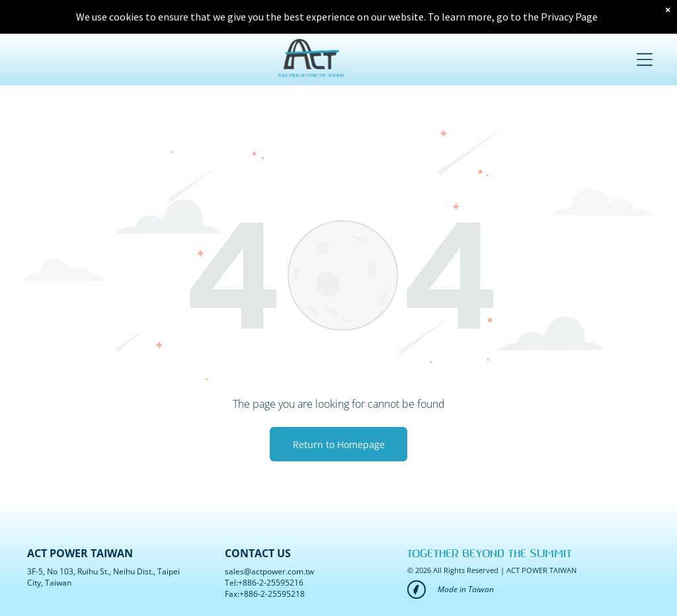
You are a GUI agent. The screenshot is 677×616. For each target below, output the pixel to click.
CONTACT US (258, 553)
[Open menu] (645, 53)
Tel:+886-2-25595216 (264, 583)
